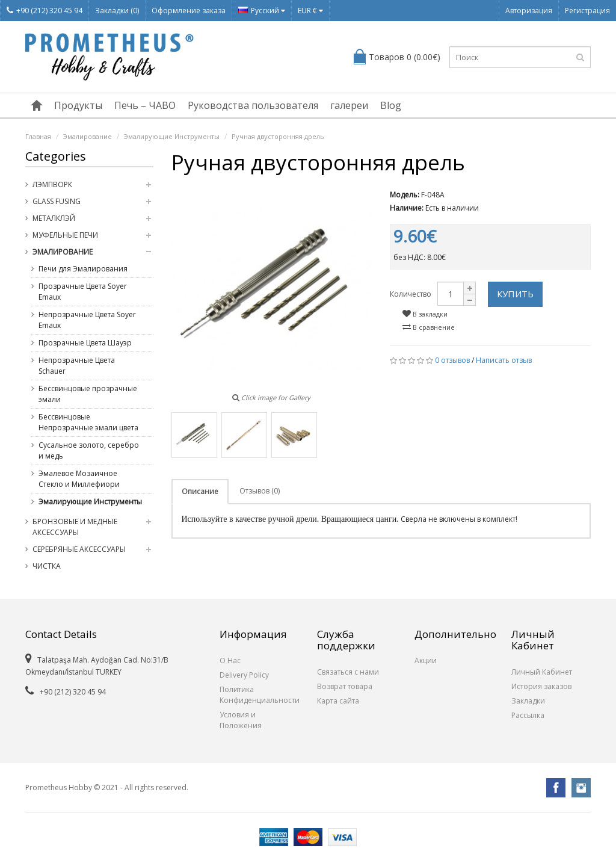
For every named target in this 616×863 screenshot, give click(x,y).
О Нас (230, 660)
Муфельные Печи (65, 235)
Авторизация (529, 11)
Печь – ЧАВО (145, 105)
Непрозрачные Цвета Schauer (77, 366)
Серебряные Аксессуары (79, 549)
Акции (426, 660)
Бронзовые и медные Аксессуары (75, 527)
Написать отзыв (504, 360)
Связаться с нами (348, 672)
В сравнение (429, 327)
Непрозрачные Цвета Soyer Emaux (87, 320)
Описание (200, 491)
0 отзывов (452, 360)
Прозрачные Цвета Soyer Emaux (83, 292)
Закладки (528, 701)
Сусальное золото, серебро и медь (89, 450)
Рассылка (528, 715)
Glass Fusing (57, 201)
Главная (38, 136)
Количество (411, 294)
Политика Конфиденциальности (259, 695)
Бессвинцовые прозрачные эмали (88, 394)
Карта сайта (338, 701)
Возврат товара (345, 686)
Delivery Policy (244, 675)
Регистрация (587, 11)
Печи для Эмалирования (83, 269)
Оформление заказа (189, 11)
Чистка (47, 566)
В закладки (425, 314)
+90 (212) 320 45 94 (45, 11)
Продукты (78, 105)
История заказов (541, 686)
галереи (349, 105)
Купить (515, 294)
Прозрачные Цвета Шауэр (85, 343)
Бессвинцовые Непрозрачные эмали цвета (88, 422)
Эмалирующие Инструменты (172, 136)
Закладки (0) (117, 11)
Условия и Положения (241, 720)
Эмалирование (88, 136)
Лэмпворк (52, 184)
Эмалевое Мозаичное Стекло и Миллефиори (79, 479)
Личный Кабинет (542, 672)
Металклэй (54, 218)
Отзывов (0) (260, 491)
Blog (391, 105)
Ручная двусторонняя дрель (278, 136)
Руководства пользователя (253, 105)
